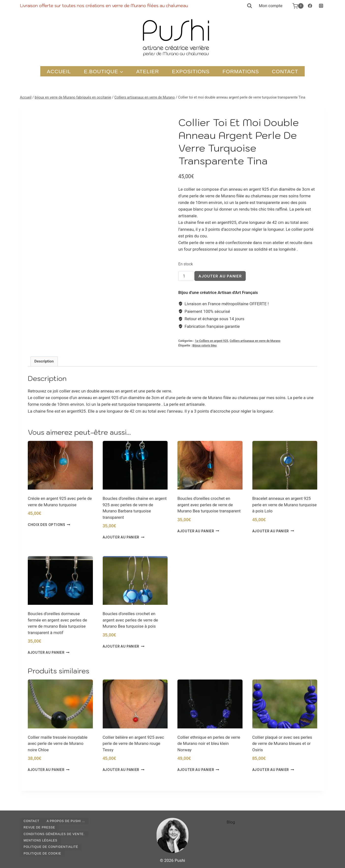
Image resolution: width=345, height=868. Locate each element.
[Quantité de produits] (186, 276)
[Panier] (295, 6)
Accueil (59, 71)
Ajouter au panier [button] (124, 537)
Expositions (191, 71)
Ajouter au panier (220, 276)
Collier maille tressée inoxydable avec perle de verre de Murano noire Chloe (58, 744)
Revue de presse (39, 827)
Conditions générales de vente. (54, 834)
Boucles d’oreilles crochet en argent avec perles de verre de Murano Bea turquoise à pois (130, 620)
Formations (241, 71)
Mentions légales (40, 840)
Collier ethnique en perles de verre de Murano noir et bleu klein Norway (209, 744)
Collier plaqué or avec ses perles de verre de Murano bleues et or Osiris (282, 744)
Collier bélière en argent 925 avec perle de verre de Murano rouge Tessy (133, 744)
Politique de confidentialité (51, 847)
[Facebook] (310, 6)
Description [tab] (44, 361)
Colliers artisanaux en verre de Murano (255, 341)
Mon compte (271, 6)
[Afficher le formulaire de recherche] (249, 6)
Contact (285, 71)
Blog (231, 822)
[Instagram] (321, 6)
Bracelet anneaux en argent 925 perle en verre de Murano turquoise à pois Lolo (285, 505)
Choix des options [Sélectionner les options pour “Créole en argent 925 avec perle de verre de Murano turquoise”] (49, 525)
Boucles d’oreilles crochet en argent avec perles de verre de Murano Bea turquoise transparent (209, 505)
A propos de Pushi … (66, 821)
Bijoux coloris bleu (204, 346)
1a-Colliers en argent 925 (212, 341)
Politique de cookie (42, 854)
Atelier (148, 71)
